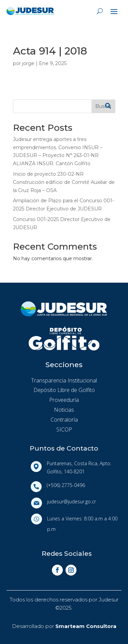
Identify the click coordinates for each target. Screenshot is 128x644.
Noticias (64, 410)
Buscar (103, 106)
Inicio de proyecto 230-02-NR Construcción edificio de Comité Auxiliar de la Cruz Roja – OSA (64, 182)
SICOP (64, 429)
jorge (28, 63)
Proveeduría (64, 400)
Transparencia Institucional (64, 380)
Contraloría (64, 420)
